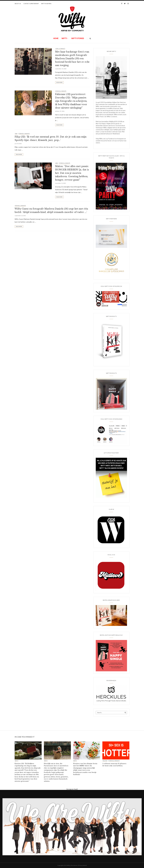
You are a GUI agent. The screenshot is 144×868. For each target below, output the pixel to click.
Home (56, 38)
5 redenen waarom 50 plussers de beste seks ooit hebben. (114, 765)
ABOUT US (18, 4)
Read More (59, 82)
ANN (16, 134)
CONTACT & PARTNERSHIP (31, 4)
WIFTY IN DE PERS (46, 4)
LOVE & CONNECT (60, 49)
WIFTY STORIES (78, 38)
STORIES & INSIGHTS (61, 91)
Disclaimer (74, 865)
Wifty (64, 38)
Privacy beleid (83, 865)
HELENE (105, 761)
